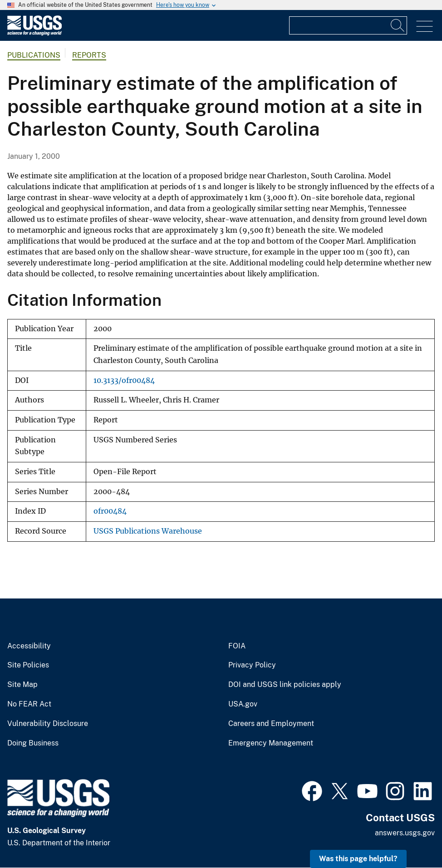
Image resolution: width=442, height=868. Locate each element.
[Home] (34, 33)
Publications (34, 55)
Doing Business (33, 743)
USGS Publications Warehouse (148, 531)
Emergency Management (271, 743)
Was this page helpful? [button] (358, 859)
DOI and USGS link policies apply (285, 685)
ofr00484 (110, 511)
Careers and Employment (271, 724)
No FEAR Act (29, 704)
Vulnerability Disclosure (48, 724)
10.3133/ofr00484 (124, 380)
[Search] (398, 25)
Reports (89, 55)
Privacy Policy (252, 665)
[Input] (348, 25)
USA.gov (243, 704)
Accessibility (29, 646)
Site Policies (28, 665)
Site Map (22, 685)
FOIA (237, 646)
